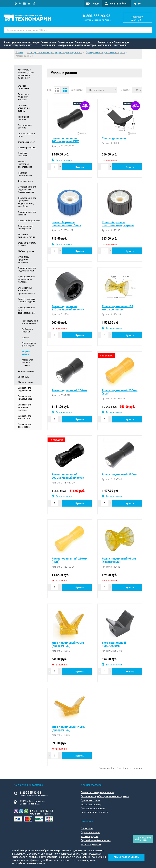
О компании (87, 828)
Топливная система (23, 118)
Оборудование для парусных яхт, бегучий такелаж (27, 189)
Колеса (25, 338)
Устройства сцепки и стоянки (27, 363)
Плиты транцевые (27, 148)
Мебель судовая (26, 251)
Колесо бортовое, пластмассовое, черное (118, 224)
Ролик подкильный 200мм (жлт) (120, 392)
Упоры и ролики (26, 353)
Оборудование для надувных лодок (27, 269)
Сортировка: (77, 90)
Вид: (49, 90)
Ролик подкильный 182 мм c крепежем (117, 308)
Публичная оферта (91, 800)
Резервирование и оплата (94, 812)
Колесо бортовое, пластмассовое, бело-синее (66, 224)
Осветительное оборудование (26, 227)
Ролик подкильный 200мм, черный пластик (68, 476)
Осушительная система (25, 127)
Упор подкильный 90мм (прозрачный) (68, 644)
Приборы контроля (23, 154)
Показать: (125, 90)
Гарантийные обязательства (96, 840)
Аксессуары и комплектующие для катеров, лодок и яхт (22, 44)
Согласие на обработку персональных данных (105, 796)
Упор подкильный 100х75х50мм (114, 644)
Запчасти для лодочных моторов (85, 44)
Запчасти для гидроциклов (48, 44)
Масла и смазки (26, 382)
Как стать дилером (91, 844)
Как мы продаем (90, 836)
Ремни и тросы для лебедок (29, 344)
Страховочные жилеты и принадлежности (27, 291)
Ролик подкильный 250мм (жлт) (69, 560)
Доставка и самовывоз (93, 808)
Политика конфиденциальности (97, 792)
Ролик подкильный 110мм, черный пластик (68, 308)
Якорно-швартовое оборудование (25, 164)
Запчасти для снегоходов (122, 44)
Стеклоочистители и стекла (27, 244)
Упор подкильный (114, 138)
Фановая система (27, 142)
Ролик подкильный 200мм (69, 390)
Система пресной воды (26, 135)
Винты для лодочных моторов (23, 97)
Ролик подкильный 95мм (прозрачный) (119, 560)
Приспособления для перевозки (29, 322)
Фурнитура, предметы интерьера (23, 260)
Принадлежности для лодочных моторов (27, 279)
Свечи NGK (23, 377)
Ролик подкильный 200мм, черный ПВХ (65, 140)
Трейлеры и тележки (27, 330)
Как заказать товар (91, 804)
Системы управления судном (24, 108)
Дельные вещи (25, 181)
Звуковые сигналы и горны (26, 236)
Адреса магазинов (90, 832)
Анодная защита (26, 371)
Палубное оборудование (25, 174)
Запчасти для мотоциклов (105, 44)
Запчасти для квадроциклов (66, 44)
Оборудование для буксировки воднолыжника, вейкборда (27, 202)
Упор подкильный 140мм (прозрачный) (69, 728)
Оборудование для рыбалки (27, 213)
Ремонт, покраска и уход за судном (27, 300)
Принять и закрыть (126, 857)
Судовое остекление (24, 87)
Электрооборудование (27, 221)
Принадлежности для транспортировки (27, 310)
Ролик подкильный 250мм (120, 475)
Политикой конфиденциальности (67, 854)
